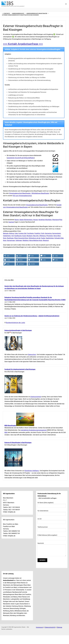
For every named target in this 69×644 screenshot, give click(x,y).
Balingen (6, 233)
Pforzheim (50, 236)
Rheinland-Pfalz (57, 220)
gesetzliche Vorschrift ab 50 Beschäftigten (21, 158)
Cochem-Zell (22, 233)
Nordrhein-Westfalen (45, 220)
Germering (48, 233)
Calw (16, 233)
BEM (6, 432)
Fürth (43, 233)
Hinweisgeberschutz (18, 13)
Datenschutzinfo (50, 627)
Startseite (7, 13)
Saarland (11, 222)
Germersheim (57, 233)
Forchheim (30, 233)
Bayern (17, 220)
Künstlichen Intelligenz (32, 471)
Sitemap (60, 627)
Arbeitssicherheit (36, 397)
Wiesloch (46, 240)
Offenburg (42, 236)
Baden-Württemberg (26, 220)
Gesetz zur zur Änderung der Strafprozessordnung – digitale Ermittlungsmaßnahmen (32, 316)
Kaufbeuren (18, 236)
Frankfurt (37, 233)
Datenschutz (32, 355)
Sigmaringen (11, 240)
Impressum (40, 627)
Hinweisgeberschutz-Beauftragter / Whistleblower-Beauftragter (29, 193)
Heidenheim (7, 236)
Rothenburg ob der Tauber (37, 238)
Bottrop (12, 233)
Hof (12, 236)
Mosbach (29, 236)
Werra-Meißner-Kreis (36, 240)
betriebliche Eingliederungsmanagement (34, 430)
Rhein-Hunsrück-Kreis (21, 238)
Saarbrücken (50, 238)
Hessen (35, 220)
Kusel (24, 236)
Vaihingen (19, 240)
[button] (66, 4)
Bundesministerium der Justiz (16, 323)
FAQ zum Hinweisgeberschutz (22, 196)
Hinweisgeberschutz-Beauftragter (37, 13)
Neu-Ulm (36, 236)
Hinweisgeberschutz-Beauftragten (37, 205)
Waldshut (26, 240)
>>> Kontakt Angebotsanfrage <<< (23, 44)
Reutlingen (10, 238)
